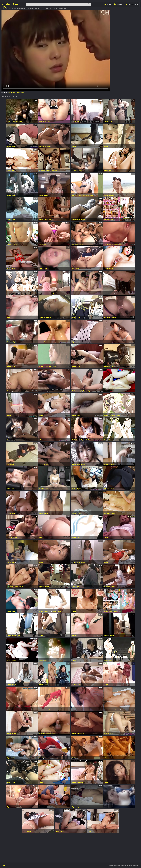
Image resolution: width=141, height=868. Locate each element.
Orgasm (47, 342)
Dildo (106, 171)
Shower (42, 587)
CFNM (74, 122)
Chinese (42, 293)
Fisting (107, 733)
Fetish (112, 293)
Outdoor (112, 195)
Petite (41, 220)
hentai (9, 146)
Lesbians (75, 513)
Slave (9, 269)
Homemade (80, 733)
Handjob (107, 220)
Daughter (12, 93)
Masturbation (76, 220)
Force (78, 660)
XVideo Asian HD (11, 4)
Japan (18, 93)
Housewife (54, 171)
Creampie (107, 366)
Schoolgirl (15, 122)
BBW (22, 93)
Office (9, 489)
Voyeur (19, 636)
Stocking (47, 709)
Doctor (74, 489)
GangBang (75, 244)
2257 (4, 865)
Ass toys (10, 391)
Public (9, 220)
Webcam (75, 685)
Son (73, 269)
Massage (42, 171)
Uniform (74, 195)
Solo (50, 611)
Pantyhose (75, 758)
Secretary (75, 171)
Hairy (46, 391)
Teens (9, 122)
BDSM (46, 195)
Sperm (21, 587)
